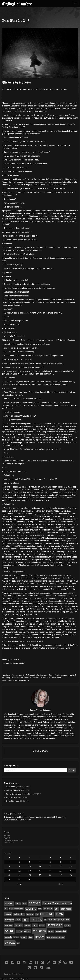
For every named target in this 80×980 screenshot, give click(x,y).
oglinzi (10, 931)
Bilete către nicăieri (13, 801)
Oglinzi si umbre (17, 4)
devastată (48, 909)
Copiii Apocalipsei (16, 909)
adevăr (9, 903)
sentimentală (61, 931)
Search (72, 770)
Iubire (26, 920)
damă (40, 909)
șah (18, 943)
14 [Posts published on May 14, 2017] (71, 866)
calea (25, 903)
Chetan (14, 979)
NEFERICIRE (54, 925)
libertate (18, 925)
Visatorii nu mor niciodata (56, 937)
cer (6, 909)
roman (51, 931)
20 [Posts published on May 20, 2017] (61, 871)
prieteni (27, 931)
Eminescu (30, 914)
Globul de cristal (12, 797)
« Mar (20, 884)
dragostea (66, 909)
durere (8, 914)
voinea (10, 943)
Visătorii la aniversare (14, 790)
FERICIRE (47, 914)
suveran (16, 937)
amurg (18, 903)
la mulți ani (8, 925)
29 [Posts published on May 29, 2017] (9, 880)
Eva (37, 914)
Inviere (18, 920)
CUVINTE (31, 909)
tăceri (31, 937)
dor (57, 909)
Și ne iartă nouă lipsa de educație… (18, 794)
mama (42, 925)
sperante (8, 937)
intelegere (9, 920)
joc (45, 920)
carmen (35, 903)
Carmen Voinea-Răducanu (57, 903)
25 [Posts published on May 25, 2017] (40, 875)
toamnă (24, 937)
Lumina (27, 925)
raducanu (39, 931)
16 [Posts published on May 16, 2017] (19, 871)
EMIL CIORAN (19, 914)
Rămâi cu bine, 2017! (13, 787)
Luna (35, 925)
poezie (19, 931)
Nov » (61, 884)
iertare (59, 914)
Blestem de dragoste (16, 83)
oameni (67, 925)
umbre (40, 937)
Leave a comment (60, 89)
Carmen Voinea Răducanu (26, 89)
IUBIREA (36, 920)
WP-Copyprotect (23, 979)
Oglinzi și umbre (40, 751)
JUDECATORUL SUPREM (59, 920)
